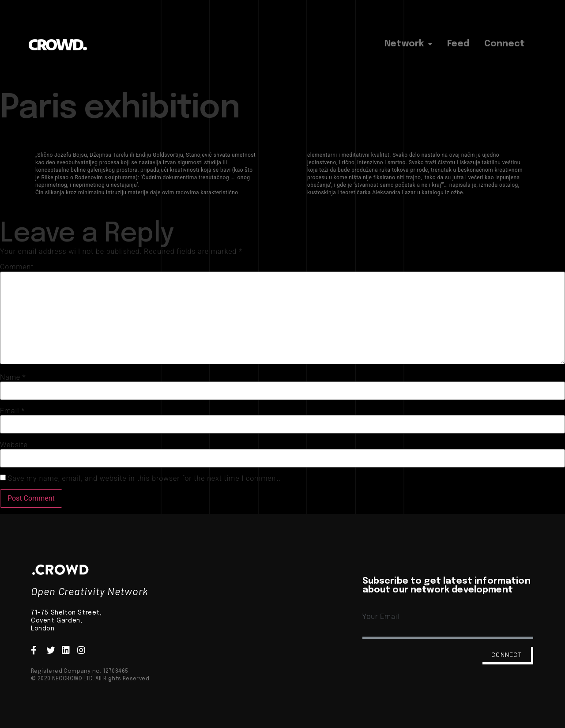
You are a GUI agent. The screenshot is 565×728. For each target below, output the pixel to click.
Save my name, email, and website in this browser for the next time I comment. (144, 479)
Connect (505, 44)
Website (14, 445)
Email (12, 411)
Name (13, 377)
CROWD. (57, 44)
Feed (458, 44)
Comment (17, 267)
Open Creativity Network (90, 591)
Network (408, 44)
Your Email (381, 617)
